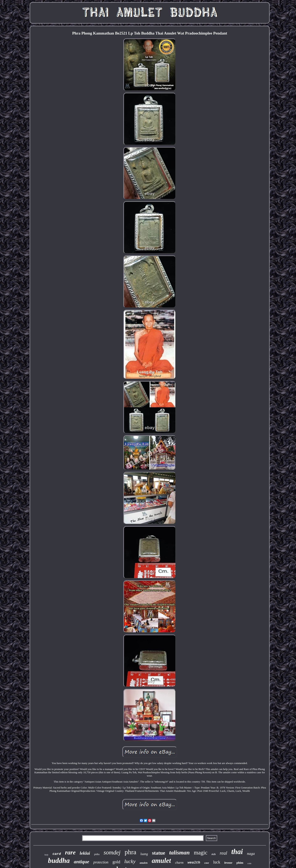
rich (214, 854)
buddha (59, 860)
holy (46, 855)
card (57, 854)
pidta (97, 854)
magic (201, 853)
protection (101, 862)
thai (237, 852)
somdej (112, 852)
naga (251, 854)
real (223, 853)
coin (249, 863)
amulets (144, 863)
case (207, 863)
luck (217, 862)
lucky (130, 861)
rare (70, 852)
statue (158, 853)
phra (130, 852)
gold (116, 862)
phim (240, 863)
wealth (194, 863)
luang (144, 854)
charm (179, 863)
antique (82, 862)
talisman (179, 852)
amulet (161, 861)
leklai (85, 853)
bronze (228, 863)
